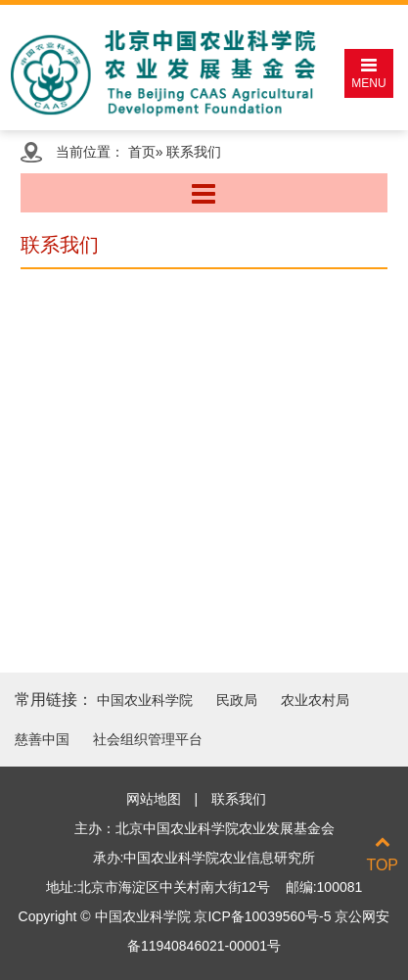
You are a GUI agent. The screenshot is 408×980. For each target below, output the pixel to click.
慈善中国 (42, 739)
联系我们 (239, 799)
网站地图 (154, 799)
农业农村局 (315, 700)
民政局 (237, 700)
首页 (142, 152)
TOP (382, 853)
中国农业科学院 (145, 700)
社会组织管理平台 (148, 739)
